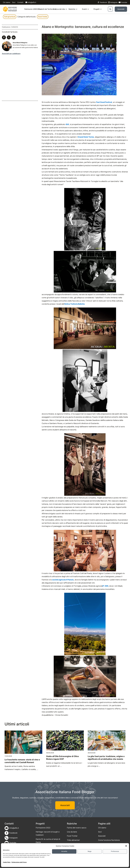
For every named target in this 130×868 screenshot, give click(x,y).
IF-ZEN (105, 586)
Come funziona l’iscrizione (109, 840)
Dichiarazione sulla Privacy (19, 862)
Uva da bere (72, 832)
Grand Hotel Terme (86, 137)
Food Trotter (43, 17)
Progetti (97, 9)
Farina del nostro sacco (77, 828)
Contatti (20, 2)
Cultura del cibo (59, 9)
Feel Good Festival (104, 102)
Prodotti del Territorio (46, 9)
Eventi (84, 9)
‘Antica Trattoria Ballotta (74, 304)
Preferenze (115, 851)
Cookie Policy (7, 862)
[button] (126, 846)
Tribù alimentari (73, 840)
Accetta (64, 851)
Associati (121, 9)
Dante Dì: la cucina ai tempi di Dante (48, 841)
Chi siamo (7, 2)
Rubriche (72, 9)
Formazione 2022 (43, 828)
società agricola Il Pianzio (63, 580)
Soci (14, 2)
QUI (67, 124)
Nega (90, 851)
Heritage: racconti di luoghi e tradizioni (48, 833)
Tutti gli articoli (10, 17)
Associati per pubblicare (11, 54)
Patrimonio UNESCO (32, 9)
